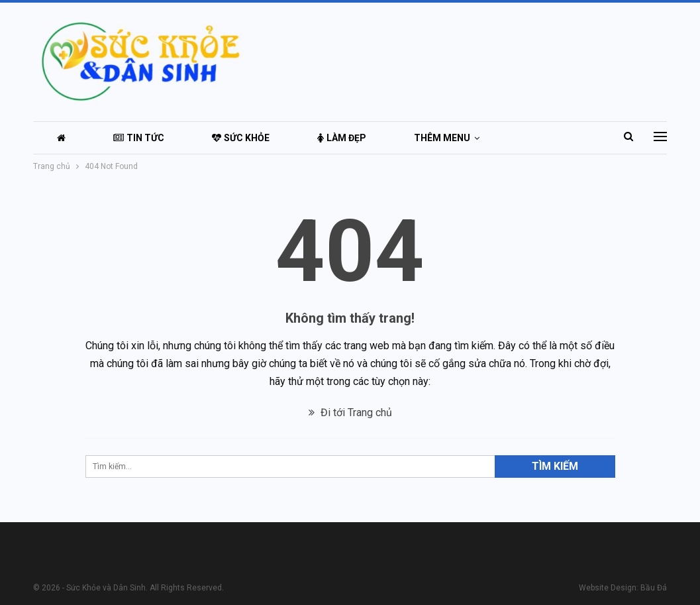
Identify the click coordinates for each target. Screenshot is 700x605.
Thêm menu (442, 138)
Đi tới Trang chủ (350, 412)
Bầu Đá (654, 588)
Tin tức (139, 138)
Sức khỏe (241, 138)
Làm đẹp (342, 138)
